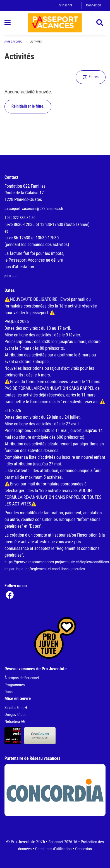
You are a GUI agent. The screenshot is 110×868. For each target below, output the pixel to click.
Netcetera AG (15, 722)
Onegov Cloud (15, 715)
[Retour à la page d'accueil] (55, 23)
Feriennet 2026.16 (63, 842)
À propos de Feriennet (22, 678)
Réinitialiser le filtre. (28, 106)
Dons (9, 692)
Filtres (91, 77)
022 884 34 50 (24, 218)
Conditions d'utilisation (53, 849)
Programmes (15, 685)
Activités (36, 42)
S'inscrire (66, 5)
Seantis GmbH (16, 708)
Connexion (94, 5)
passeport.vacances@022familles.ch (34, 209)
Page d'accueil (13, 42)
